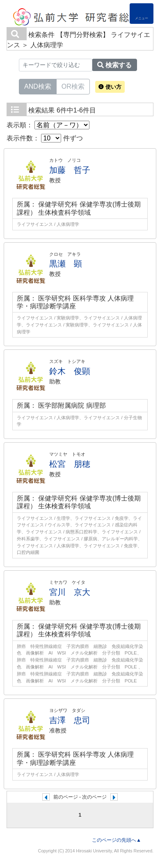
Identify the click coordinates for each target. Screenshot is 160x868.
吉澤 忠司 (70, 720)
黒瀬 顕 (66, 264)
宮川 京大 (70, 592)
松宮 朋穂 (70, 464)
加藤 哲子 (70, 170)
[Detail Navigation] (142, 14)
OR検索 (73, 86)
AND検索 (38, 86)
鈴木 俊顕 (70, 371)
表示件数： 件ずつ (45, 138)
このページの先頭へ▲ (117, 840)
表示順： (48, 125)
